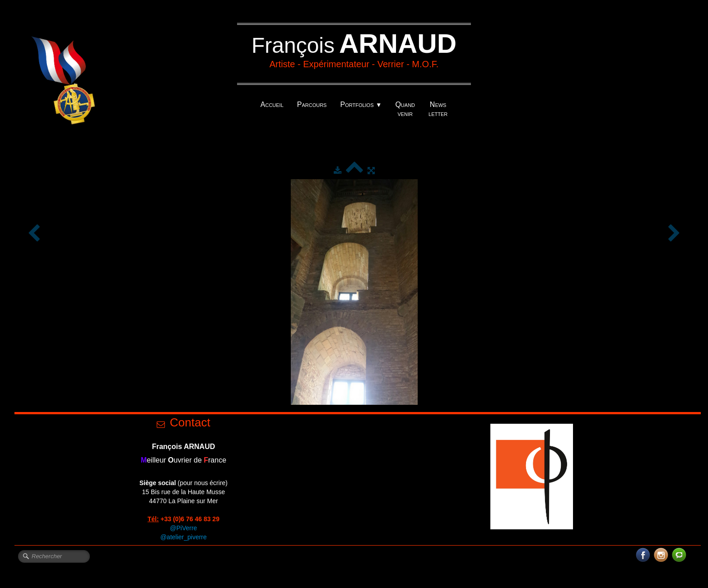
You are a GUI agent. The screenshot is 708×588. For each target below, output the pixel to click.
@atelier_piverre (184, 537)
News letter (438, 109)
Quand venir (405, 109)
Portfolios (361, 104)
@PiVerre (183, 528)
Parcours (312, 104)
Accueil (272, 104)
